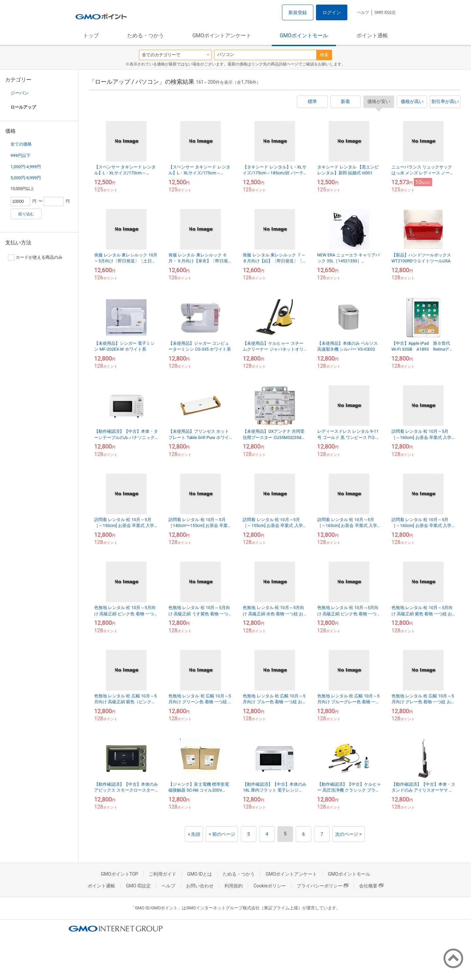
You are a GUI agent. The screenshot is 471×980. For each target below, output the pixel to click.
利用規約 (234, 886)
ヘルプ (363, 12)
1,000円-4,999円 (26, 167)
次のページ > (349, 834)
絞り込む (26, 214)
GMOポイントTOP (119, 874)
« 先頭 (194, 834)
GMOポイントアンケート (222, 35)
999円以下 (20, 156)
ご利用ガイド (163, 874)
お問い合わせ (200, 886)
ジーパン (20, 93)
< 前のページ (222, 834)
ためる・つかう (146, 35)
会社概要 (371, 886)
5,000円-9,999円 (26, 178)
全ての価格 (21, 144)
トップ (91, 35)
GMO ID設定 (385, 12)
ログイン (332, 12)
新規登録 (298, 12)
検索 (324, 55)
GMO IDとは (200, 874)
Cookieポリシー (270, 886)
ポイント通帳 (372, 35)
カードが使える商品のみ (35, 257)
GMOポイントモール (304, 35)
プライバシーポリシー (323, 886)
